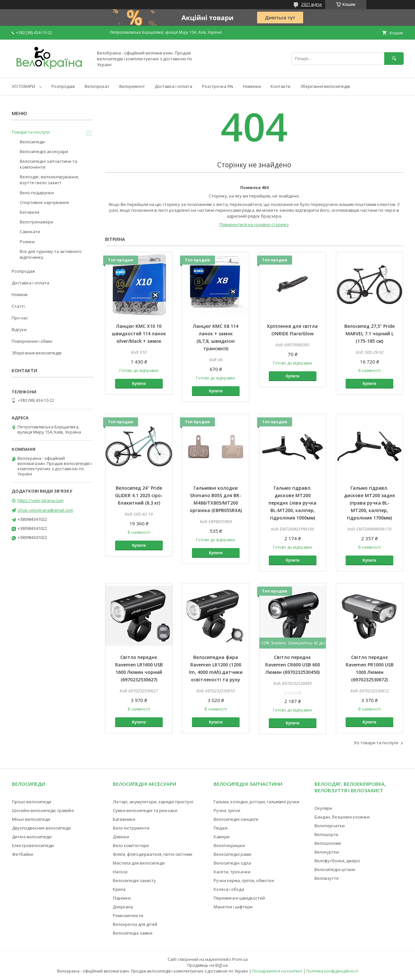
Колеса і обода (229, 889)
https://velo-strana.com (41, 500)
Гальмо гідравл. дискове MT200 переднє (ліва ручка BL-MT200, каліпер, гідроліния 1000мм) (292, 503)
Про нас (20, 318)
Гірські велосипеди (32, 802)
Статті (18, 306)
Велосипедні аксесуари (44, 151)
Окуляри (323, 808)
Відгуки (19, 329)
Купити (139, 384)
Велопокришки (229, 845)
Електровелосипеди (33, 845)
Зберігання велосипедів (325, 86)
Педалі (221, 828)
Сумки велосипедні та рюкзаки (145, 810)
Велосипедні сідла (232, 863)
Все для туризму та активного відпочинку (51, 254)
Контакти (281, 86)
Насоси (120, 872)
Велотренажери (36, 222)
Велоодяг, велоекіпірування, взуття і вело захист (49, 180)
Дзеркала (123, 907)
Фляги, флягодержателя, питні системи (153, 854)
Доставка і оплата (173, 86)
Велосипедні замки (133, 933)
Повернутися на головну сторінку (254, 224)
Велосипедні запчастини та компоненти (48, 164)
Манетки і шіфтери (233, 907)
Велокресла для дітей (135, 924)
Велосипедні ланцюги (236, 819)
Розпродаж (63, 86)
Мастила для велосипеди (139, 863)
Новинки (252, 86)
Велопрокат (97, 86)
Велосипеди (32, 142)
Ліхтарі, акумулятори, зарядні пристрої (153, 802)
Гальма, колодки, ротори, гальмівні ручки (256, 802)
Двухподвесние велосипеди (41, 828)
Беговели (30, 212)
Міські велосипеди (31, 819)
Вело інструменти (131, 828)
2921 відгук (312, 4)
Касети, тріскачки (232, 872)
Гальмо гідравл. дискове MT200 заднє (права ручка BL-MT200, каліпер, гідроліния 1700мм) (370, 503)
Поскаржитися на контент (277, 971)
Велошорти (326, 834)
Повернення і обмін (32, 341)
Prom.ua (240, 959)
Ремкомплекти (128, 915)
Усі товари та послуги (376, 743)
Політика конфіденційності (332, 971)
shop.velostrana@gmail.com (45, 510)
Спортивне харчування (44, 202)
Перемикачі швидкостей (239, 898)
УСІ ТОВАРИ (23, 86)
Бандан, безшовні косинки (342, 817)
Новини (20, 294)
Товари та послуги (31, 132)
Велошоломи (328, 843)
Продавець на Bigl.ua (207, 965)
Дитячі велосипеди (32, 837)
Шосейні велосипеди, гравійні (43, 810)
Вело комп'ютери (131, 845)
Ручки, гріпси (227, 810)
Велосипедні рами (232, 854)
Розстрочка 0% (218, 86)
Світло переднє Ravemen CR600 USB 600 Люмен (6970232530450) (293, 665)
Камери (222, 837)
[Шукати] (394, 59)
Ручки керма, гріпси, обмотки (244, 880)
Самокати (30, 232)
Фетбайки (23, 854)
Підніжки (122, 898)
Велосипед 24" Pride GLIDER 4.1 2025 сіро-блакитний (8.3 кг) (139, 495)
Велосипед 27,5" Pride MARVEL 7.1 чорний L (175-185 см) (369, 334)
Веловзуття (326, 878)
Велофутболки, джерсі (337, 861)
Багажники (124, 819)
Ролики (27, 242)
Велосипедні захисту (134, 880)
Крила (119, 889)
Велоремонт (132, 86)
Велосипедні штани (335, 869)
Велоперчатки (330, 826)
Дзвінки (121, 837)
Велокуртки (327, 852)
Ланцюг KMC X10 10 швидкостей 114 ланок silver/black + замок (139, 334)
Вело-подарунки (37, 193)
